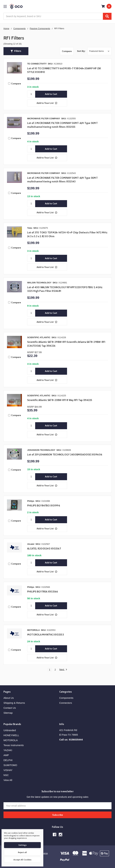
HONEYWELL (11, 735)
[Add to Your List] (47, 103)
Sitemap (8, 713)
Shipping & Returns (14, 703)
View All (8, 780)
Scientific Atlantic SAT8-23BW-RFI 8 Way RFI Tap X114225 (60, 400)
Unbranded (10, 730)
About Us (9, 698)
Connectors (66, 703)
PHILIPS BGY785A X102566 (43, 592)
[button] (16, 51)
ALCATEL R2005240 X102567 (44, 549)
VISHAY (8, 770)
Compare (67, 51)
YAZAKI (8, 750)
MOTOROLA (11, 740)
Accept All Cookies (22, 860)
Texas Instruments (14, 745)
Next (63, 670)
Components (66, 698)
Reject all (22, 852)
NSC (6, 775)
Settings (22, 845)
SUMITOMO (10, 765)
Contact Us (10, 708)
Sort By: (81, 51)
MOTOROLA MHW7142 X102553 (46, 635)
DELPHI (8, 760)
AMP (6, 755)
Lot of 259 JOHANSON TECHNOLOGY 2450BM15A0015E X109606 (65, 455)
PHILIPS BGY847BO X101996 (44, 506)
